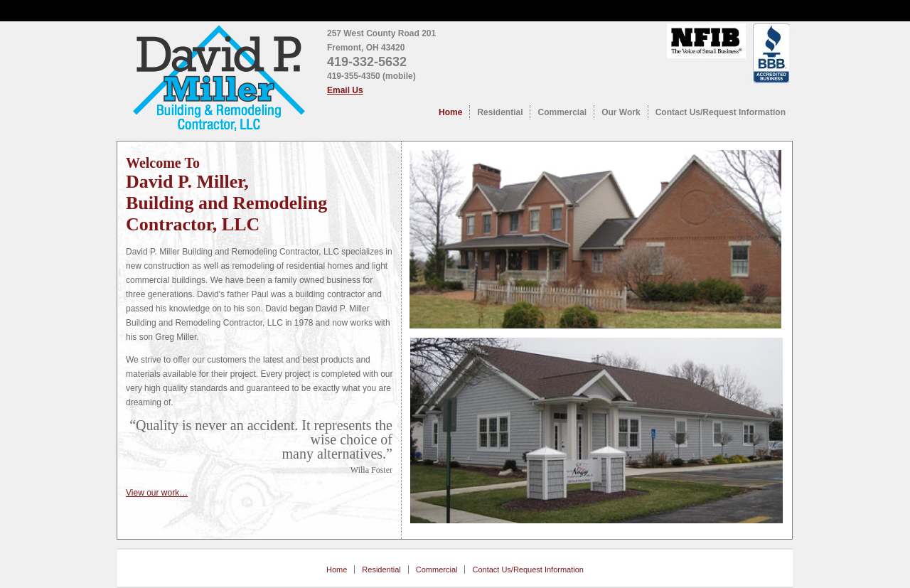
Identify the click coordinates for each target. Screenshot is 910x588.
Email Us (345, 90)
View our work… (157, 493)
